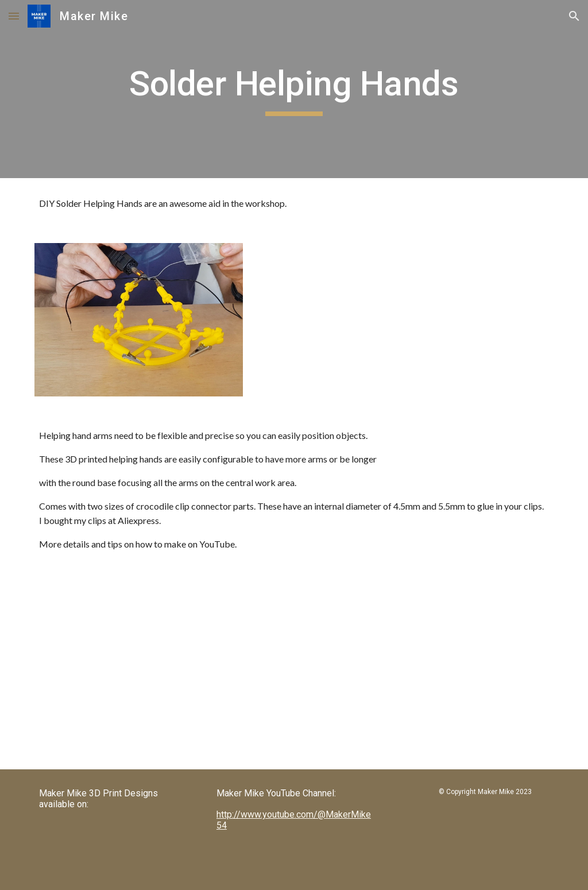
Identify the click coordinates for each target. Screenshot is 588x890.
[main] (294, 89)
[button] (14, 16)
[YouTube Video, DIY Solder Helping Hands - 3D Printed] (161, 670)
